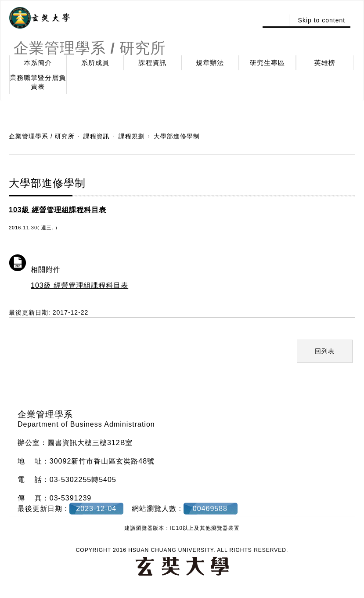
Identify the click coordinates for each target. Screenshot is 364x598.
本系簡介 (38, 63)
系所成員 (95, 63)
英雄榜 (325, 63)
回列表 (325, 351)
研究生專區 (267, 63)
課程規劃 (132, 136)
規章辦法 (210, 63)
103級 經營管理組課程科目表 (79, 285)
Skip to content (322, 20)
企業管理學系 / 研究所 (42, 136)
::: (275, 20)
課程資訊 (153, 63)
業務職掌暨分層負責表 (38, 82)
